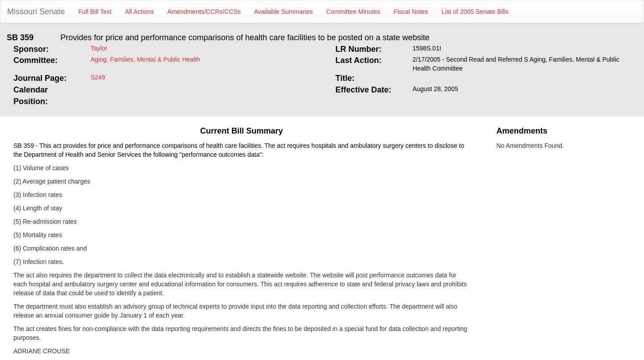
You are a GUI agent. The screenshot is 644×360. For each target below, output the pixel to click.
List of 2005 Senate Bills (475, 12)
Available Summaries (283, 12)
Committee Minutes (354, 12)
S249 (98, 77)
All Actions (140, 12)
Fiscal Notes (411, 12)
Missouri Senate (36, 12)
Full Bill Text (95, 12)
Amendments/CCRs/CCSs (204, 12)
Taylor (99, 48)
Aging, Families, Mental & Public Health (146, 59)
